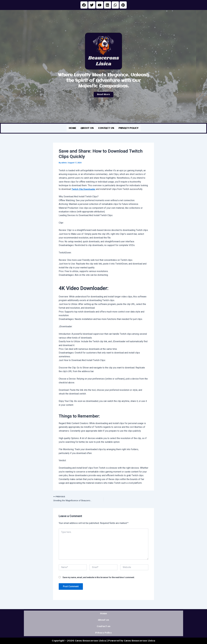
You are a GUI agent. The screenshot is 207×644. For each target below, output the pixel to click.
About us (87, 128)
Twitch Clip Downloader (84, 189)
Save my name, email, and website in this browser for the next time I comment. (99, 577)
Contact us (106, 128)
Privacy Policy (128, 128)
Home (72, 128)
